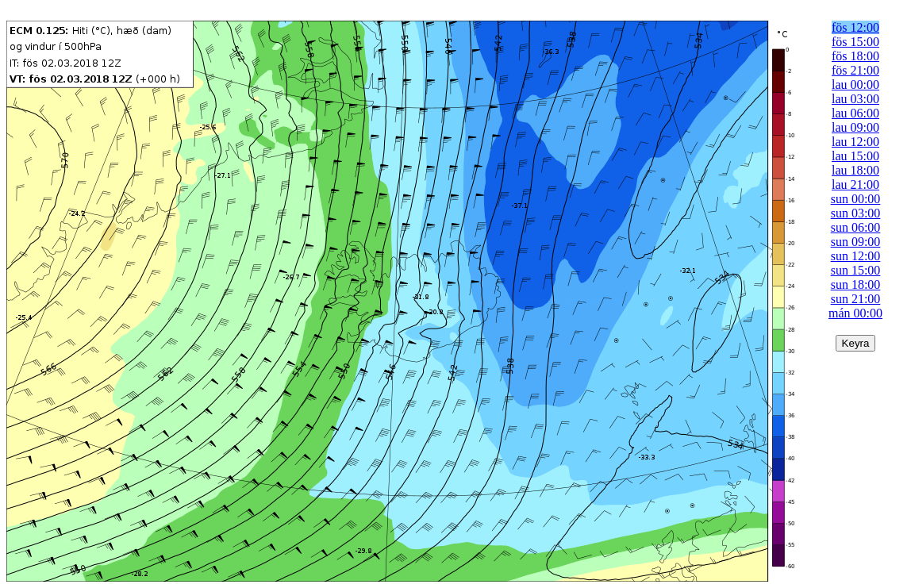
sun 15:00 (856, 270)
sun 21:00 (856, 299)
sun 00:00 (856, 199)
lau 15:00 (855, 156)
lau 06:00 (855, 113)
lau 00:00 (855, 85)
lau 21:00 (855, 184)
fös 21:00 (855, 70)
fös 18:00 (855, 56)
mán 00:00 (855, 313)
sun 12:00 (856, 256)
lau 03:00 (855, 99)
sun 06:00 (856, 227)
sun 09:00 (856, 242)
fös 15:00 (855, 42)
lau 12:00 (855, 142)
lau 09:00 (855, 127)
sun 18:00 (856, 284)
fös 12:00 (855, 27)
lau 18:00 (855, 170)
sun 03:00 (856, 213)
